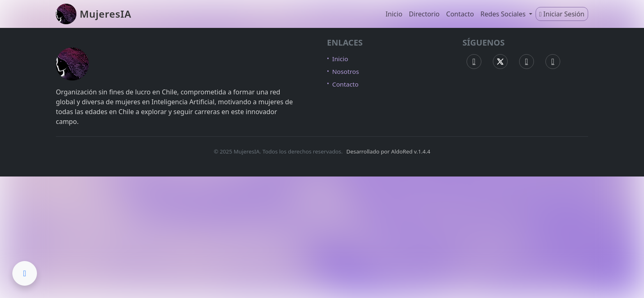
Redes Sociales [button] (504, 14)
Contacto (460, 14)
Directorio (424, 14)
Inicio (394, 14)
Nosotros (346, 71)
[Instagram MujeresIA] (527, 62)
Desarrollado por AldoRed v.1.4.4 (388, 151)
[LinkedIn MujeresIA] (553, 62)
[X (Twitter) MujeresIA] (500, 62)
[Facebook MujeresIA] (474, 62)
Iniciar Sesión (562, 14)
